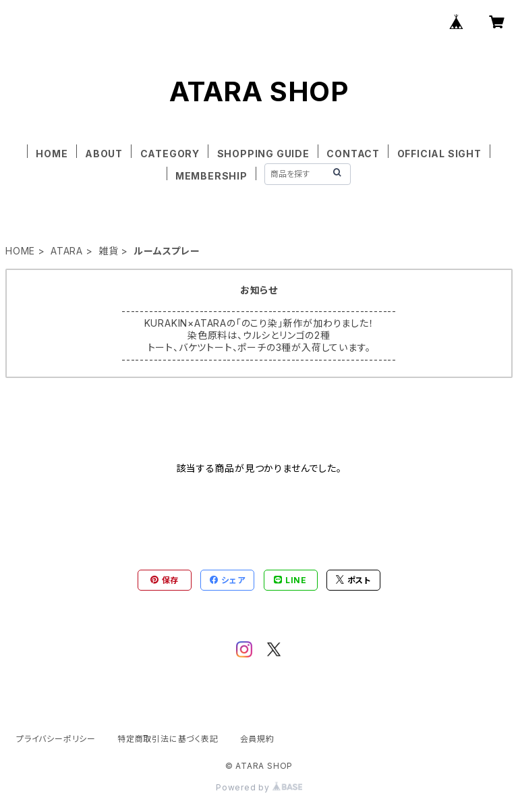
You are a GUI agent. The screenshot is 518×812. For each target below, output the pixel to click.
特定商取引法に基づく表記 (168, 739)
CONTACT (353, 154)
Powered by (259, 787)
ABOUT (104, 154)
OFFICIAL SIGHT (439, 154)
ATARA (67, 251)
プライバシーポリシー (56, 739)
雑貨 (109, 251)
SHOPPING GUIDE (263, 154)
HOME (52, 154)
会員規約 (257, 739)
